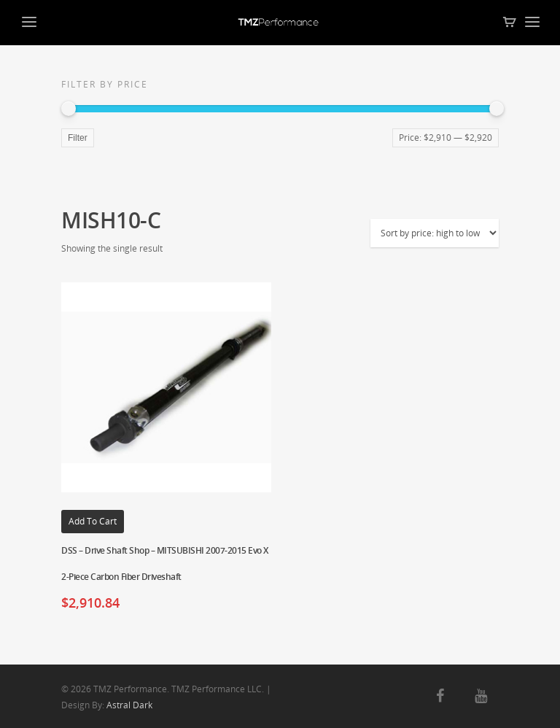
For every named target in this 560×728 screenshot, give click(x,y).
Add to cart (93, 521)
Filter (78, 138)
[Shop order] (435, 233)
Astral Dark (129, 705)
